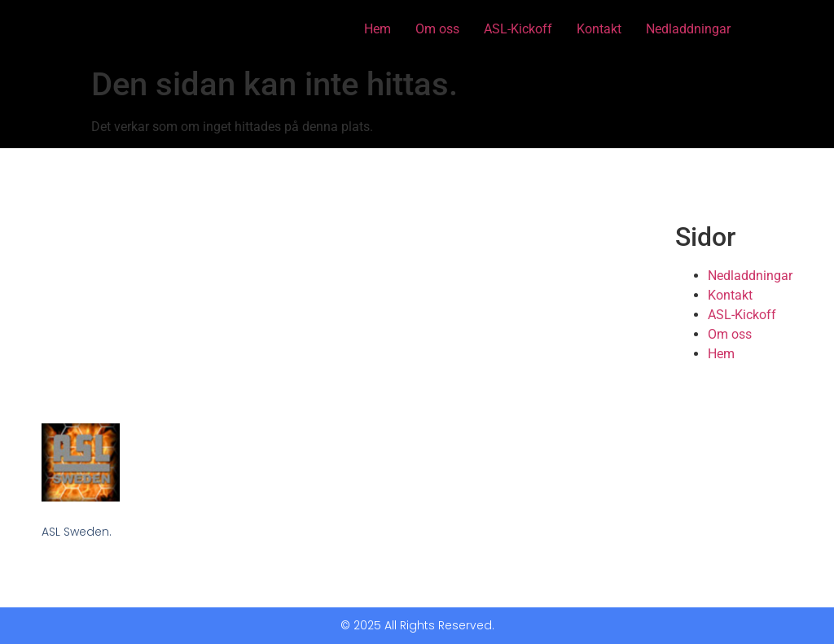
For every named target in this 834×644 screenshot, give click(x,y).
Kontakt (599, 29)
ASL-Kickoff (518, 29)
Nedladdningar (688, 29)
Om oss (437, 29)
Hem (377, 29)
